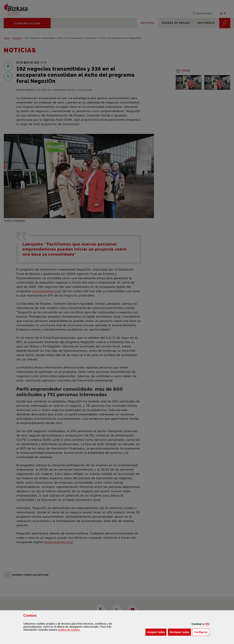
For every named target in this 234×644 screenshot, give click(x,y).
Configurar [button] (202, 632)
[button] (207, 624)
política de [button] (69, 630)
